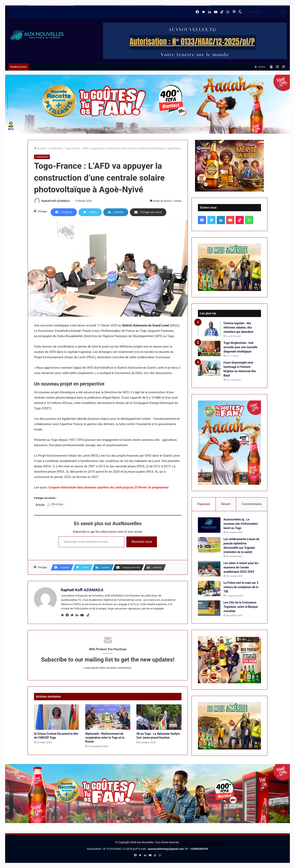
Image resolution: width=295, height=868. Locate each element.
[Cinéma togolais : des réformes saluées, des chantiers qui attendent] (209, 329)
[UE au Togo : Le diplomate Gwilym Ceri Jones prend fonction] (159, 717)
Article (40, 504)
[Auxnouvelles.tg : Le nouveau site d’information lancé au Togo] (209, 525)
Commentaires (252, 504)
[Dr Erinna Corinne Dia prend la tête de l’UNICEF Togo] (57, 717)
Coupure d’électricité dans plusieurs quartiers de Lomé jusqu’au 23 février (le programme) (108, 487)
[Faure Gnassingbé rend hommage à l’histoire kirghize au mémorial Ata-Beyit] (209, 368)
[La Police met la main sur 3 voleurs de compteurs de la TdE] (209, 588)
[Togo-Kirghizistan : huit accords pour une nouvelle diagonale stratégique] (209, 348)
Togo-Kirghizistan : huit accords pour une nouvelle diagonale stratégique (240, 347)
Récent (226, 504)
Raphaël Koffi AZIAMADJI (56, 201)
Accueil (40, 148)
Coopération (55, 148)
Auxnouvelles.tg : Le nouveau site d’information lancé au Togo (241, 524)
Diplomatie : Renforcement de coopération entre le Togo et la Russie (105, 738)
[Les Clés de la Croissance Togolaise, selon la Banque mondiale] (209, 608)
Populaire (204, 504)
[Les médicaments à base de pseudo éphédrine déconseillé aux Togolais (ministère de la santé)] (209, 545)
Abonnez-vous (142, 542)
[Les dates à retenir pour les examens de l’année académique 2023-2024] (209, 569)
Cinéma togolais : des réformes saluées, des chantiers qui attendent (238, 327)
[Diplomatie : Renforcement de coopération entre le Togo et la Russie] (108, 717)
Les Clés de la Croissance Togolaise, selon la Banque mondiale (241, 607)
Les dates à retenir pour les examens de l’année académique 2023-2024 (241, 567)
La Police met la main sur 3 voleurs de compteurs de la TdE (241, 587)
